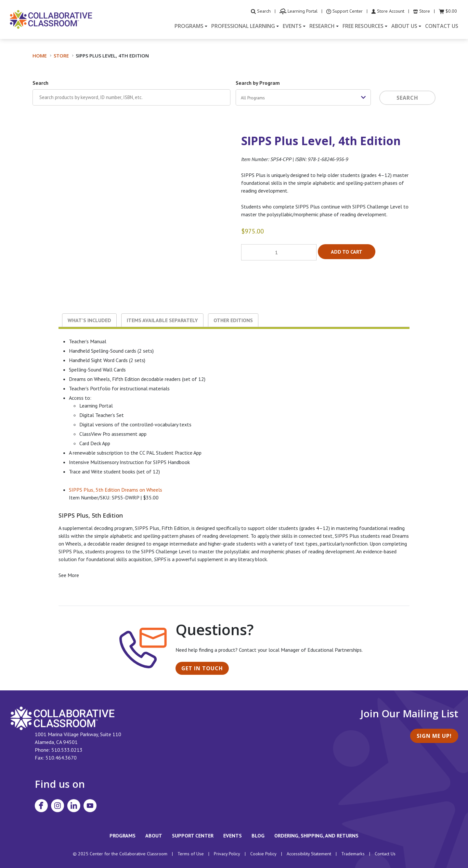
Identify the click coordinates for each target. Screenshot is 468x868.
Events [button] (292, 26)
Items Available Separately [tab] (162, 320)
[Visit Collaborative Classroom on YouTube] (90, 806)
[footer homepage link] (63, 718)
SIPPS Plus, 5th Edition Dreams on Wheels (116, 490)
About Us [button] (404, 26)
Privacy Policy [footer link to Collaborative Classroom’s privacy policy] (227, 854)
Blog (258, 836)
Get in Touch (202, 668)
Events (233, 836)
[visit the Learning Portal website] (299, 11)
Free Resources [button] (363, 26)
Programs (123, 836)
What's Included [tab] (89, 320)
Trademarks (353, 854)
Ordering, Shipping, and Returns (316, 836)
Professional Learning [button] (243, 26)
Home (40, 56)
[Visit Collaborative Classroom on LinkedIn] (74, 806)
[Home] (51, 19)
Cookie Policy (263, 854)
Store (61, 56)
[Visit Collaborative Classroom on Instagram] (58, 806)
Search (40, 83)
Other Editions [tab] (233, 320)
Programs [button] (189, 26)
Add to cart (347, 252)
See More (69, 575)
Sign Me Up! (434, 736)
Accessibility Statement (309, 854)
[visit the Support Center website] (344, 11)
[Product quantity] (279, 252)
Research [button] (322, 26)
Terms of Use (191, 854)
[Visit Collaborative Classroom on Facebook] (41, 806)
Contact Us (442, 26)
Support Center (193, 836)
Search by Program (258, 83)
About (154, 836)
